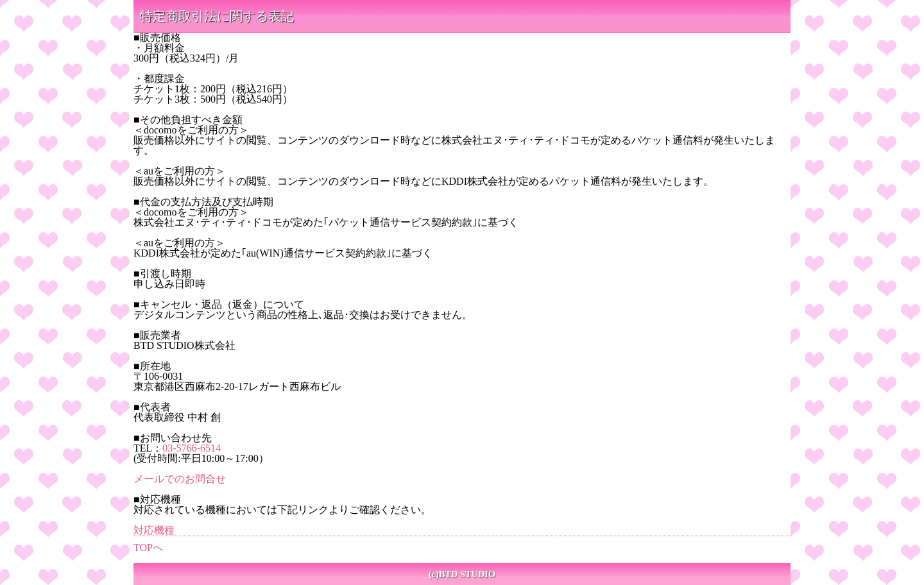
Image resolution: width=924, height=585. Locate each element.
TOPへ (148, 547)
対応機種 (154, 530)
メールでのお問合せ (180, 479)
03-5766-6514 (192, 448)
